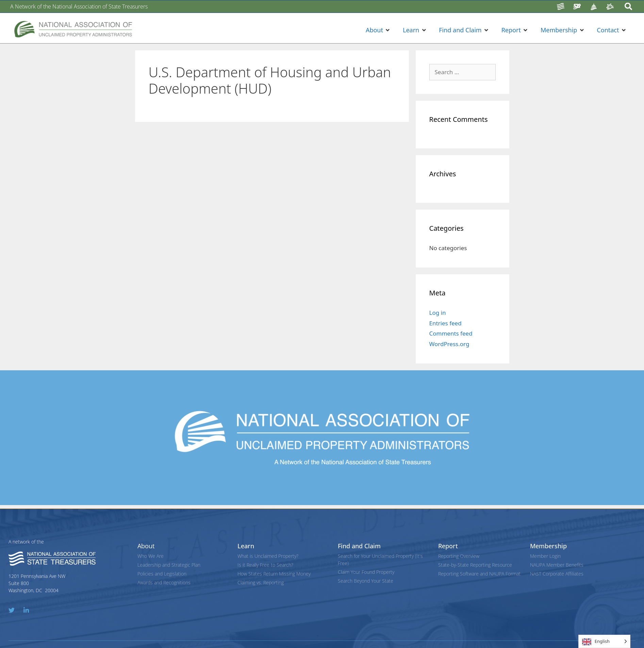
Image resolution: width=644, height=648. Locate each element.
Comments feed (451, 333)
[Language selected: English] (604, 641)
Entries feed (445, 323)
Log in (438, 313)
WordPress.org (449, 344)
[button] (378, 30)
